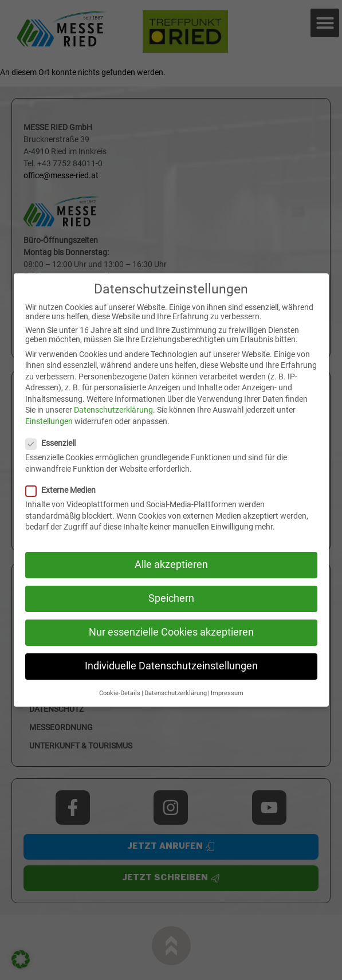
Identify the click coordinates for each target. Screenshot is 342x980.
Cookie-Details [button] (120, 693)
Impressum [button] (227, 693)
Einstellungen (49, 421)
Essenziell (55, 443)
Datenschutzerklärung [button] (176, 693)
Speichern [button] (171, 598)
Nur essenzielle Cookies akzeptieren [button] (171, 632)
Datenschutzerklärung (113, 410)
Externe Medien (65, 490)
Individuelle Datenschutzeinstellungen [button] (171, 666)
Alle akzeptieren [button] (171, 565)
